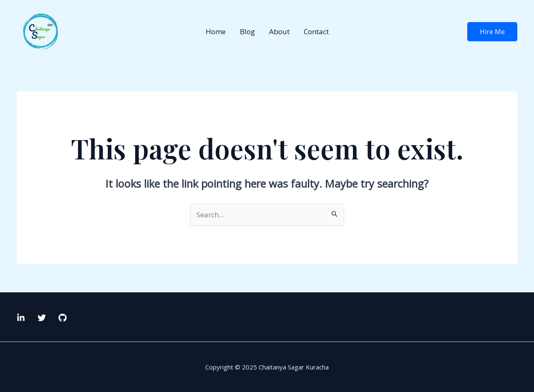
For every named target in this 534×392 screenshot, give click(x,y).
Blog (247, 31)
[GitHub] (63, 318)
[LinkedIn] (21, 318)
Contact (316, 31)
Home (216, 31)
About (279, 31)
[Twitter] (42, 318)
